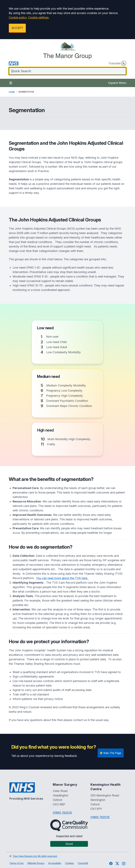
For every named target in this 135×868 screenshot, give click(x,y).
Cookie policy (18, 17)
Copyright (83, 863)
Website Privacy (36, 863)
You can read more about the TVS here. (62, 578)
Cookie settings (38, 17)
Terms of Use (17, 863)
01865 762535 (62, 813)
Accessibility (55, 863)
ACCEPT (17, 28)
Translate (117, 63)
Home (12, 92)
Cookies (69, 863)
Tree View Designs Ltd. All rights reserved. (35, 856)
